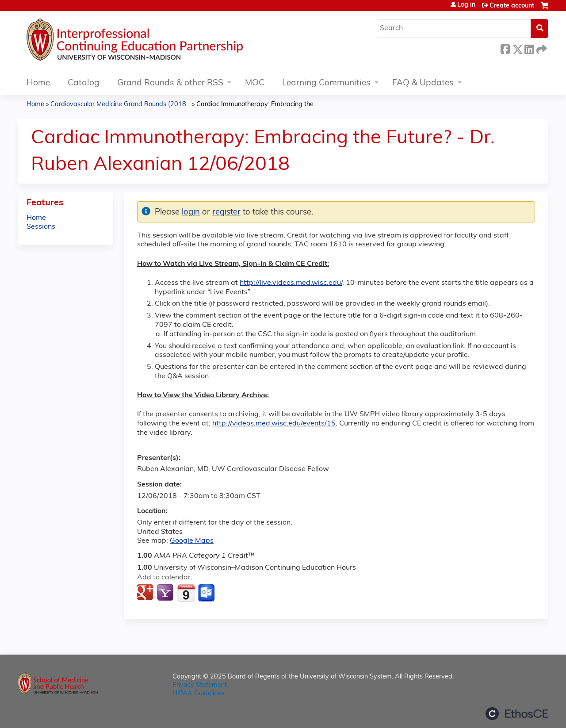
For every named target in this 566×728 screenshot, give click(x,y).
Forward (541, 48)
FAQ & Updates (423, 83)
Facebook (505, 48)
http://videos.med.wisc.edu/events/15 (274, 424)
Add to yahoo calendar (166, 593)
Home (38, 83)
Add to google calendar (146, 593)
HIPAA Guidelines (198, 694)
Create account (512, 6)
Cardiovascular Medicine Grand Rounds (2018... (120, 105)
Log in (466, 5)
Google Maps (192, 541)
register (226, 213)
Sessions (41, 227)
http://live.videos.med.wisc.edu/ (291, 283)
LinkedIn (529, 48)
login (191, 213)
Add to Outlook (207, 593)
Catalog (84, 83)
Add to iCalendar (186, 593)
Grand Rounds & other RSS (170, 83)
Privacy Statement (200, 685)
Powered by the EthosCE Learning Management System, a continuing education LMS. (517, 714)
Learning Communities (326, 83)
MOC (255, 83)
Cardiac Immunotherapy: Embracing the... (257, 105)
